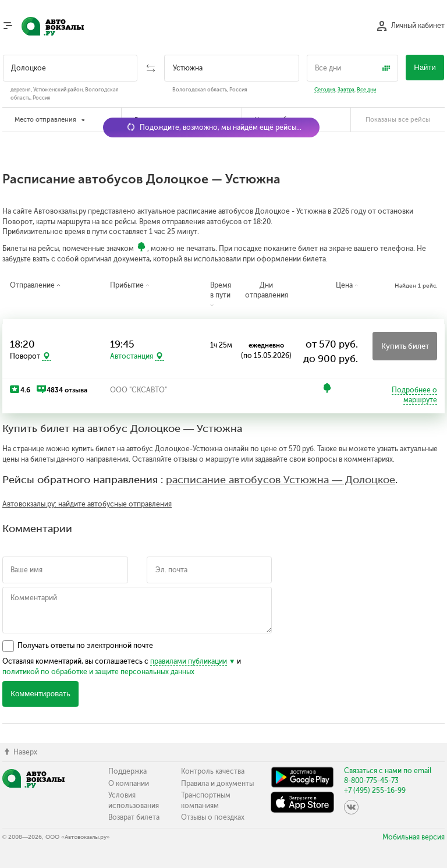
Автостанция (132, 356)
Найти (425, 67)
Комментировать (40, 694)
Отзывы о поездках (213, 817)
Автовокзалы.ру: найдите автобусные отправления (87, 504)
